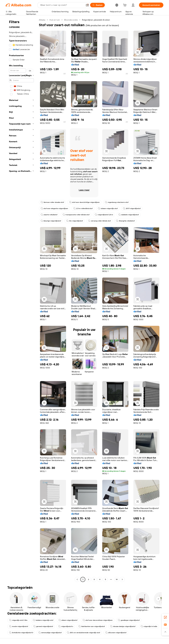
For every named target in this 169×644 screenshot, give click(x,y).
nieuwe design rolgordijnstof (123, 626)
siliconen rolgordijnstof (116, 633)
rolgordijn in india (149, 626)
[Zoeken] (97, 5)
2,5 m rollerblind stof (83, 208)
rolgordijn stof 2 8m (18, 620)
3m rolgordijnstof (75, 221)
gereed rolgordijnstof (43, 626)
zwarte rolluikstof (49, 215)
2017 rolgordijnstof (132, 208)
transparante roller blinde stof (76, 215)
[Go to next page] (122, 579)
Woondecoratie (71, 20)
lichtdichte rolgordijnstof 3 (21, 633)
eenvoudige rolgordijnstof (50, 633)
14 (117, 579)
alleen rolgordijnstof (68, 620)
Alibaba (42, 20)
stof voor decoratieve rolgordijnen (98, 620)
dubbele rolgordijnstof (129, 215)
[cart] (125, 5)
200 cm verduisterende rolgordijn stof (83, 633)
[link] (165, 617)
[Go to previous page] (77, 579)
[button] (87, 5)
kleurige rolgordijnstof (51, 221)
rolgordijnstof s (66, 626)
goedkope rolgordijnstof (129, 620)
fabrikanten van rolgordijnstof (92, 626)
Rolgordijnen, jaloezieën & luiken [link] (96, 20)
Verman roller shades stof (52, 202)
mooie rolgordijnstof (19, 626)
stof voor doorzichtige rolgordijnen (84, 202)
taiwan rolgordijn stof (108, 208)
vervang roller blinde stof (99, 221)
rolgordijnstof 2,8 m (104, 215)
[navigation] (21, 300)
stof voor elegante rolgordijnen (54, 208)
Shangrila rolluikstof (125, 221)
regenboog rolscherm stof (117, 202)
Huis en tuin (55, 20)
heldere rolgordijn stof (43, 620)
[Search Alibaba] (62, 5)
